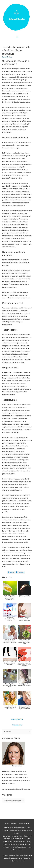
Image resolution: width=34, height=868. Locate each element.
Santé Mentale (7, 57)
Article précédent (17, 719)
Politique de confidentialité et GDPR (17, 828)
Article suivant (17, 725)
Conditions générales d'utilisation (13, 830)
